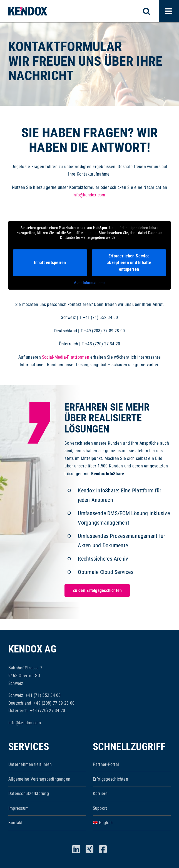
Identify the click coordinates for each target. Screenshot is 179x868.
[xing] (89, 849)
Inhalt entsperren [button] (50, 262)
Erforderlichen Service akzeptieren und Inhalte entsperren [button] (129, 262)
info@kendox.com (89, 195)
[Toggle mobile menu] (169, 11)
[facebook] (103, 849)
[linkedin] (76, 849)
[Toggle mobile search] (150, 11)
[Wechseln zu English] (132, 823)
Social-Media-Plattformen (66, 357)
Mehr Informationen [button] (89, 282)
